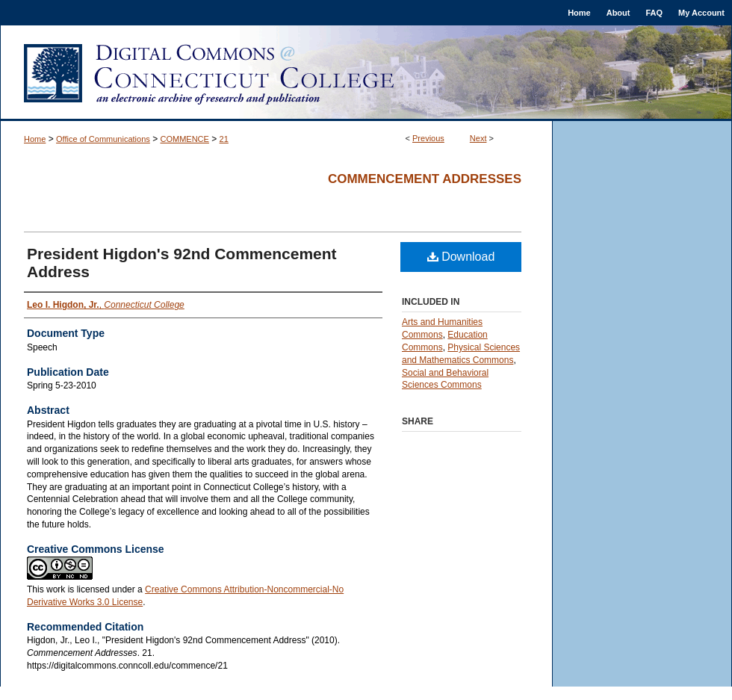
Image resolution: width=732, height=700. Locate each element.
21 (224, 139)
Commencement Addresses (425, 179)
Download (461, 257)
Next (478, 138)
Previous (428, 138)
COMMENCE (185, 139)
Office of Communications (103, 139)
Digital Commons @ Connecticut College (366, 73)
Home (35, 139)
